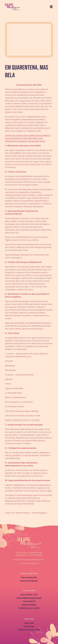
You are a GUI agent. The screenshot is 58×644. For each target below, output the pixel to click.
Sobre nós (29, 623)
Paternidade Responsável (29, 598)
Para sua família (29, 578)
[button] (51, 7)
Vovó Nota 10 (29, 601)
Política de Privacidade (29, 630)
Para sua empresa (29, 581)
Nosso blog (29, 626)
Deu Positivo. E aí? (29, 595)
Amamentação (29, 605)
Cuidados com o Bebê (29, 608)
